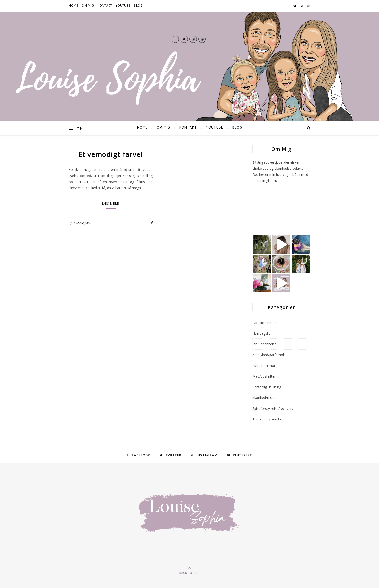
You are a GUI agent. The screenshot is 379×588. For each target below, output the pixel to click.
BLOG (138, 6)
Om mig (88, 6)
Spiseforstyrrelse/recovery (273, 408)
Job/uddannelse (264, 344)
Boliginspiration (264, 323)
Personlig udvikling (267, 387)
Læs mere (111, 203)
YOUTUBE (123, 6)
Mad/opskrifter (264, 376)
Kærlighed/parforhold (269, 355)
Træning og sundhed (269, 419)
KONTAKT (105, 6)
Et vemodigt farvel (111, 154)
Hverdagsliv (261, 333)
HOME (73, 6)
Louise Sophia (81, 223)
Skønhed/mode (264, 398)
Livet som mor (264, 365)
